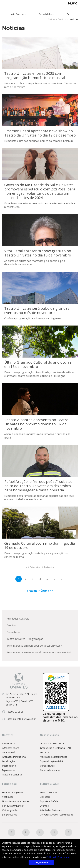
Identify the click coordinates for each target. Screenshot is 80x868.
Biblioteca (45, 797)
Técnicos (45, 752)
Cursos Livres (47, 766)
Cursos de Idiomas (50, 770)
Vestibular (8, 797)
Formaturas (13, 632)
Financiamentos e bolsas (16, 801)
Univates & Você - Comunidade (57, 815)
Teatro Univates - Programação (25, 639)
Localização (8, 761)
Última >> (47, 591)
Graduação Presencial (52, 743)
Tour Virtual (8, 752)
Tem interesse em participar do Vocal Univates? (34, 646)
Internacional (9, 766)
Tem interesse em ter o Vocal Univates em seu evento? (39, 652)
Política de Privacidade (58, 857)
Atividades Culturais (18, 619)
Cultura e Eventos (57, 19)
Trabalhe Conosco (12, 775)
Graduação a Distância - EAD (55, 748)
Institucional (9, 743)
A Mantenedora (11, 748)
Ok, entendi (41, 863)
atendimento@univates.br (22, 719)
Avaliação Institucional (14, 757)
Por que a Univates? (13, 806)
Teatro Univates (49, 792)
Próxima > (34, 591)
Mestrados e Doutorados (54, 757)
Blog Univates (10, 815)
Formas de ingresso (13, 792)
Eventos (11, 625)
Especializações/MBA (52, 761)
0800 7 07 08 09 (15, 712)
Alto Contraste (19, 14)
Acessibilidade (46, 14)
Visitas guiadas (10, 810)
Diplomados (9, 770)
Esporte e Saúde (49, 801)
